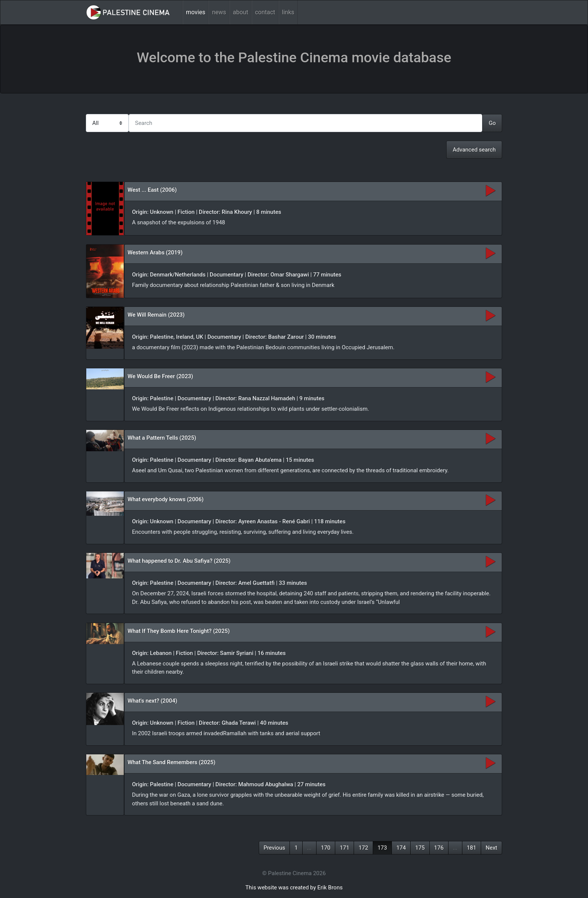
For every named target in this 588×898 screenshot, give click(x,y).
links (288, 12)
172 (363, 848)
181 (472, 848)
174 (401, 848)
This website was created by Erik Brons (294, 887)
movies (196, 12)
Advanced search (474, 150)
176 (439, 848)
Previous (274, 848)
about (241, 12)
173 (382, 848)
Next (491, 848)
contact (265, 12)
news (219, 12)
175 (420, 848)
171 (344, 848)
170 (326, 848)
